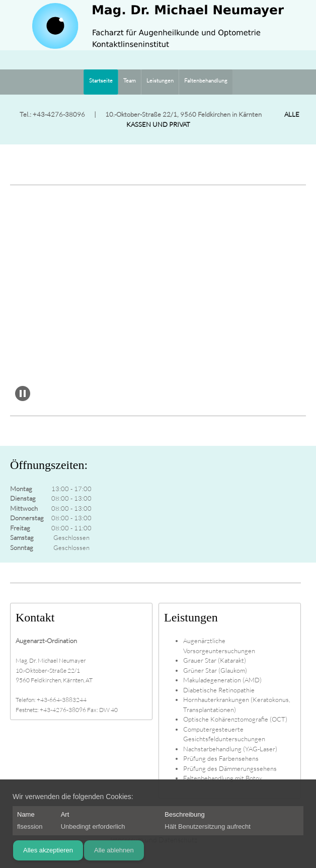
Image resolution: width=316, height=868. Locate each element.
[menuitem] (101, 82)
